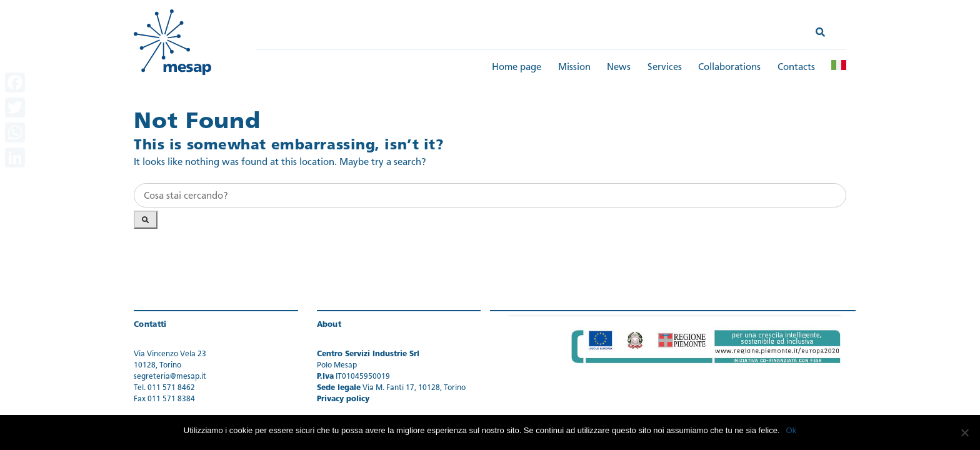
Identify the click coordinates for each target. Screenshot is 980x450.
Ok (792, 430)
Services (665, 68)
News (619, 68)
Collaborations (729, 68)
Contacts (796, 68)
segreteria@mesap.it (170, 377)
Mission (574, 68)
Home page (517, 68)
